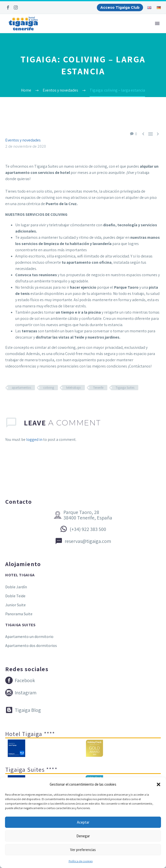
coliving (49, 388)
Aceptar (83, 822)
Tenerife (98, 388)
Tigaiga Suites (125, 388)
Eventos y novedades (23, 140)
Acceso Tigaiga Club (120, 7)
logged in (34, 439)
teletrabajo (74, 388)
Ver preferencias (83, 850)
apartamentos (21, 388)
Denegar (83, 836)
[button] (159, 784)
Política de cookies (81, 861)
